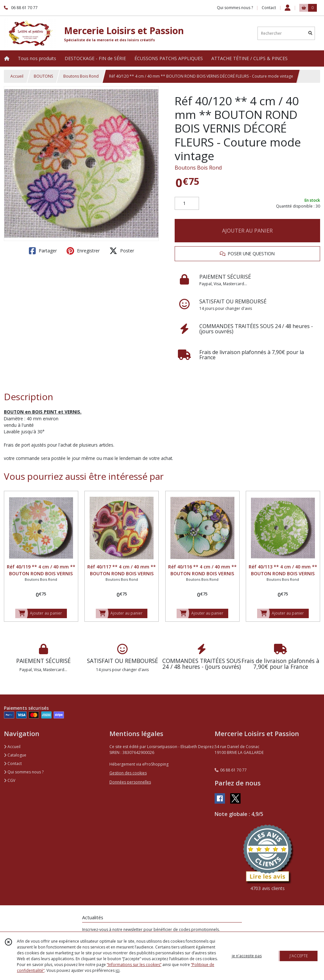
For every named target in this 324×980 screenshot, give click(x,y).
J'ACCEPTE (299, 956)
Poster (122, 251)
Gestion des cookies (128, 773)
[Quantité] (187, 203)
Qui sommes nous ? (24, 772)
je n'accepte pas (247, 956)
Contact (269, 8)
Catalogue (15, 755)
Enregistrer (83, 251)
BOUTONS (43, 76)
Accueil (17, 76)
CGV (10, 780)
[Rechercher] (310, 33)
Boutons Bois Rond (81, 76)
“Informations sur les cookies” (134, 965)
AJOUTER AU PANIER (247, 231)
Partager (43, 251)
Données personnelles (130, 782)
